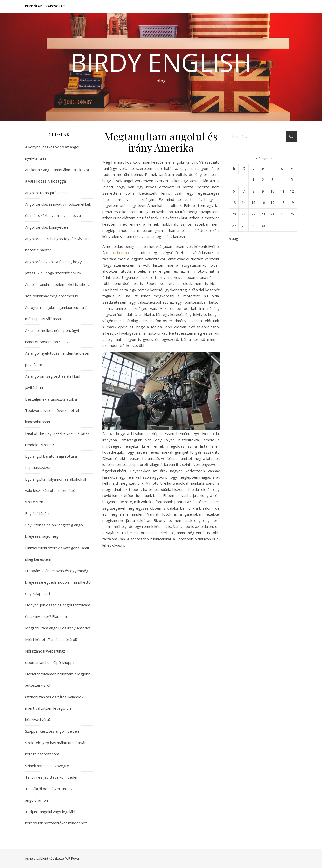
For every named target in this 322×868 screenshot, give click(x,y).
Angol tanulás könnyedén (47, 227)
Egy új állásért (37, 513)
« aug (234, 238)
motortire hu (117, 252)
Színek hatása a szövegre (47, 766)
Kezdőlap (34, 6)
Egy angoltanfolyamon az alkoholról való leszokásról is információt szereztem (55, 490)
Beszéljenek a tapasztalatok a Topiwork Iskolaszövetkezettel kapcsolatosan (52, 410)
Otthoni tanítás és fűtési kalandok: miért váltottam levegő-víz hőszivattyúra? (55, 708)
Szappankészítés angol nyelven (52, 731)
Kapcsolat (55, 6)
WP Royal (73, 858)
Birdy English (161, 62)
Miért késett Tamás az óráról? (51, 639)
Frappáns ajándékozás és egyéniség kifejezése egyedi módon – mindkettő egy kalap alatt (58, 582)
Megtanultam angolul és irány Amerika (58, 628)
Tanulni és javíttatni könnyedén (52, 777)
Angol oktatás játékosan (46, 193)
